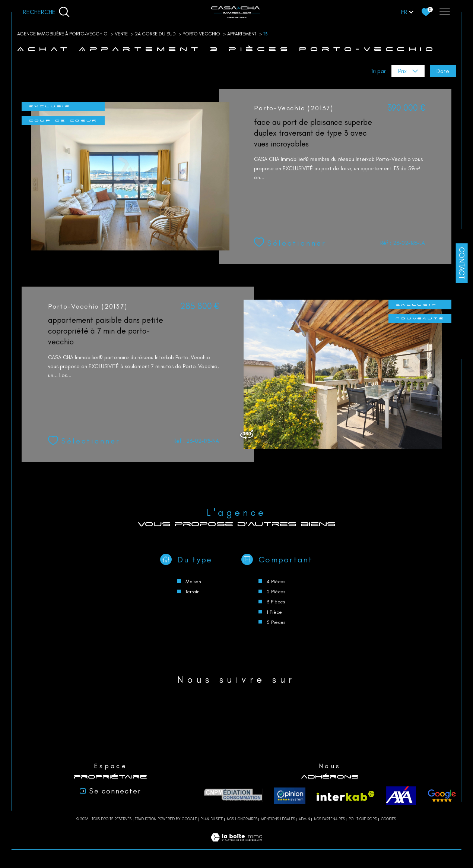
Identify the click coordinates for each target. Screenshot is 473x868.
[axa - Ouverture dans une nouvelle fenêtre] (401, 796)
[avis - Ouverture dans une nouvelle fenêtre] (442, 796)
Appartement (242, 34)
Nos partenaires (329, 819)
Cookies (388, 819)
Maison (193, 581)
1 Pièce (274, 612)
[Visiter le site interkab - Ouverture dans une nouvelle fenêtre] (346, 796)
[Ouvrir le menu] (445, 12)
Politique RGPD (363, 819)
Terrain (193, 591)
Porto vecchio (201, 34)
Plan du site (212, 819)
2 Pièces (276, 591)
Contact (462, 263)
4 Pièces (276, 581)
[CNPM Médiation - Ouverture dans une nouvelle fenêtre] (233, 796)
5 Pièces (276, 622)
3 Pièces (276, 602)
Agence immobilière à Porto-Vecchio (62, 34)
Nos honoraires (242, 819)
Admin (304, 819)
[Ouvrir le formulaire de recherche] (47, 12)
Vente (121, 34)
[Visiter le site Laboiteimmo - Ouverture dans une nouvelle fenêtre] (236, 845)
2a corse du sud (155, 34)
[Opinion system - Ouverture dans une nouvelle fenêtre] (290, 796)
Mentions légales (278, 819)
